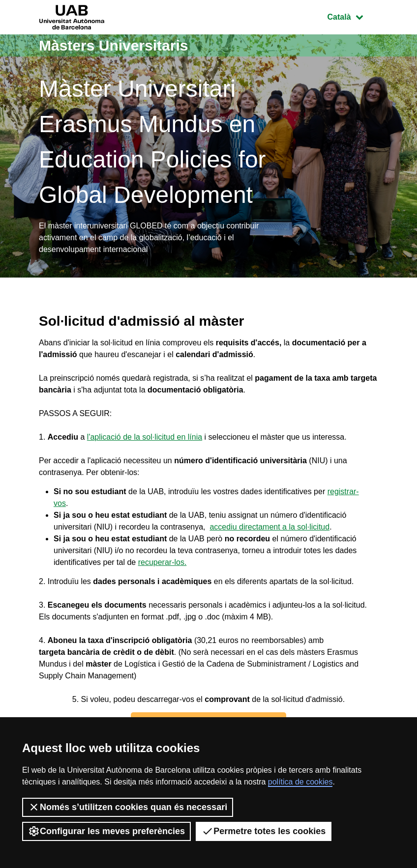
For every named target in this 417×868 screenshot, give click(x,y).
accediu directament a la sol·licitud (269, 527)
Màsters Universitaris (114, 45)
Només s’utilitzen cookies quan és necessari (128, 807)
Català (353, 16)
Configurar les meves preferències (106, 831)
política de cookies (300, 782)
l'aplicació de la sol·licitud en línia (145, 437)
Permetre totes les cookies (264, 831)
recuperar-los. (163, 562)
